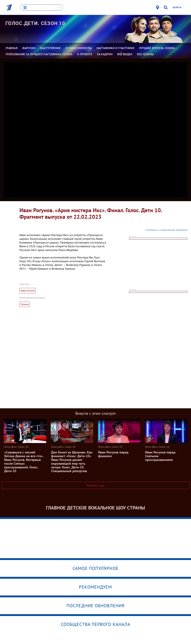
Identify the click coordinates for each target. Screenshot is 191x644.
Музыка (25, 304)
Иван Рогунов (28, 290)
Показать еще (95, 485)
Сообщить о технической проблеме (166, 230)
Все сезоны (145, 54)
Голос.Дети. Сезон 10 (35, 23)
